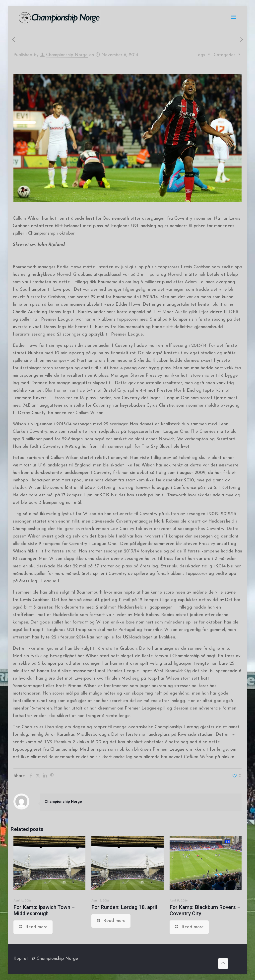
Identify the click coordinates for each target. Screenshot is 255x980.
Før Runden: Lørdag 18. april (124, 907)
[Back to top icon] (223, 964)
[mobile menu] (234, 17)
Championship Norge (67, 55)
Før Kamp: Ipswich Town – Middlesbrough (44, 910)
